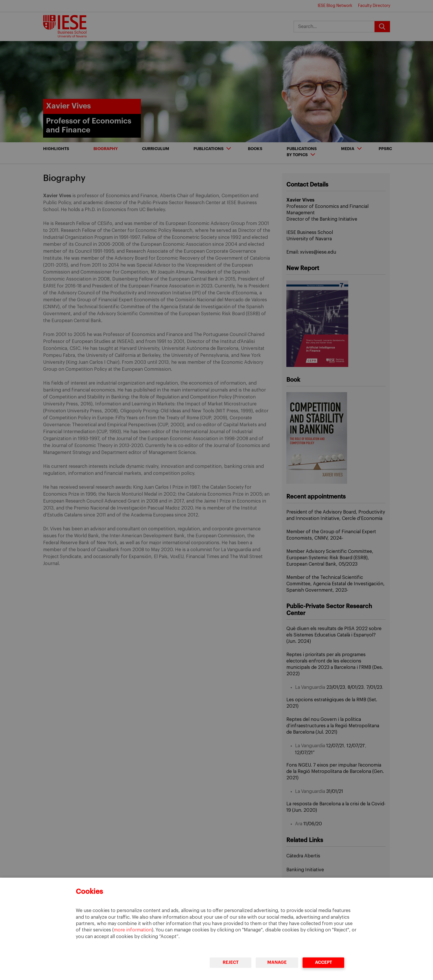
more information (133, 930)
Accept (324, 963)
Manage (277, 963)
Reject (231, 963)
